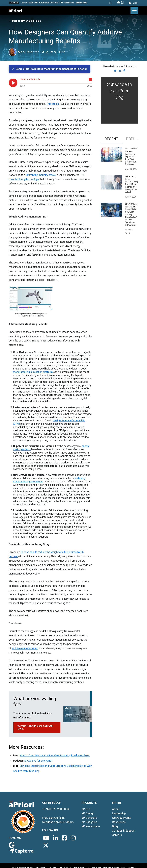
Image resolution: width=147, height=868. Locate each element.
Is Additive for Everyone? (38, 761)
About (116, 809)
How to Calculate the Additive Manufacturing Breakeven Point (55, 755)
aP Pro (86, 809)
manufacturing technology (24, 179)
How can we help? (54, 818)
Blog (115, 826)
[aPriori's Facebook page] (64, 838)
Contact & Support (124, 831)
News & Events (122, 818)
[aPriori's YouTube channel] (46, 838)
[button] (111, 3)
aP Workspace (91, 826)
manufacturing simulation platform (33, 372)
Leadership (119, 813)
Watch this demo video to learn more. (35, 727)
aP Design (88, 813)
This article (53, 104)
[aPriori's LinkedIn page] (56, 838)
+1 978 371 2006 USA (56, 809)
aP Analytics (89, 822)
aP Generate (89, 818)
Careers (117, 835)
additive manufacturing (25, 648)
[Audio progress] (56, 83)
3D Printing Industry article (41, 175)
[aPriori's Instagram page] (73, 838)
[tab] (111, 139)
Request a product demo (58, 822)
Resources (119, 822)
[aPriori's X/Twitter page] (46, 845)
